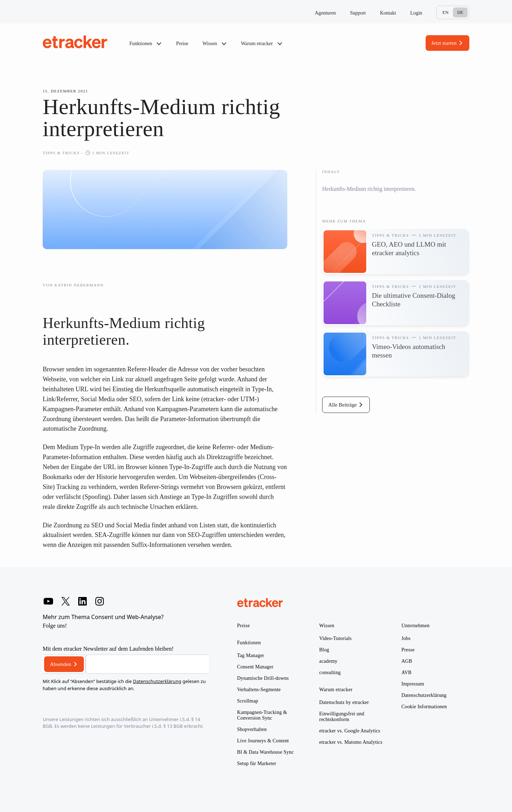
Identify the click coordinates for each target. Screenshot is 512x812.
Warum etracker (262, 44)
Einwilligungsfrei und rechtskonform (342, 717)
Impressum (413, 684)
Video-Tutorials (335, 638)
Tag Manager (251, 655)
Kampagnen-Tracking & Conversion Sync (262, 715)
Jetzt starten (444, 43)
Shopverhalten (252, 729)
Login (416, 13)
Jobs (406, 638)
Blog (324, 650)
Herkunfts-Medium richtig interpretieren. (369, 189)
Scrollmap (248, 701)
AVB (406, 673)
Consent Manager (255, 667)
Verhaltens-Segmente (259, 690)
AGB (407, 661)
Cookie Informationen (424, 707)
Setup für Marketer (257, 763)
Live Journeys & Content (263, 741)
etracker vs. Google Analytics (350, 731)
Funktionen (146, 44)
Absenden (60, 664)
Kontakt (388, 13)
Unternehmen (416, 626)
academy (328, 661)
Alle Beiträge (342, 405)
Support (358, 13)
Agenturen (325, 13)
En (445, 12)
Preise (182, 44)
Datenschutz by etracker (344, 702)
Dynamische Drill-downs (263, 678)
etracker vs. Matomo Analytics (351, 742)
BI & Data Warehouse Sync (266, 752)
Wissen (215, 44)
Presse (408, 650)
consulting (330, 673)
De (460, 12)
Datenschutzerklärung (157, 681)
